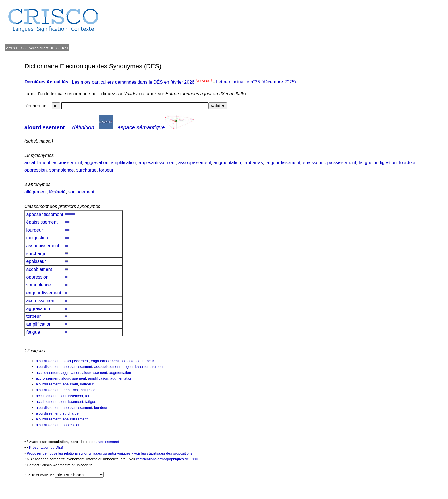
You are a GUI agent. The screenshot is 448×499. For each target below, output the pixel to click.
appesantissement (157, 163)
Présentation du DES (46, 447)
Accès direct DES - (44, 48)
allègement (36, 192)
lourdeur (407, 163)
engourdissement (283, 163)
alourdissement (45, 127)
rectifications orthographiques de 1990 (167, 459)
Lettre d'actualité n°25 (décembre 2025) (256, 82)
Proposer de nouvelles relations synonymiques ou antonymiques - (80, 453)
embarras (253, 163)
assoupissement (195, 163)
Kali (65, 48)
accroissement (68, 163)
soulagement (81, 192)
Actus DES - (16, 48)
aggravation (97, 163)
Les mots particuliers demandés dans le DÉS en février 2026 (143, 82)
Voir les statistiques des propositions (163, 453)
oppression (36, 170)
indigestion (386, 163)
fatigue (366, 163)
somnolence (61, 170)
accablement (37, 163)
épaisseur (313, 163)
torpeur (106, 170)
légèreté (57, 192)
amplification (124, 163)
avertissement (108, 442)
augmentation (227, 163)
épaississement (341, 163)
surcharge (86, 170)
